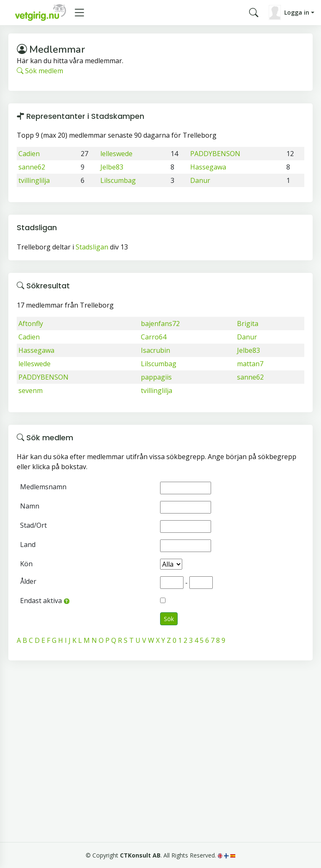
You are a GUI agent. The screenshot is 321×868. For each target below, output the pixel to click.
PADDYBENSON (215, 154)
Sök (169, 619)
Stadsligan (92, 247)
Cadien (29, 154)
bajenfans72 (160, 324)
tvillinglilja (34, 180)
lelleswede (116, 154)
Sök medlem (40, 71)
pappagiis (156, 377)
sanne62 (32, 167)
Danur (200, 180)
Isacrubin (155, 350)
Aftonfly (31, 324)
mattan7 (250, 364)
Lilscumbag (118, 180)
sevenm (31, 390)
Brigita (248, 324)
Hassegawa (208, 167)
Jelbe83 (112, 167)
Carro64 (154, 337)
